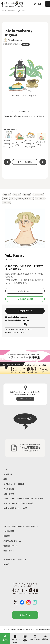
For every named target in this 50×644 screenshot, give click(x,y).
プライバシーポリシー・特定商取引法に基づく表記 (23, 498)
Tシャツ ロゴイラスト (20, 140)
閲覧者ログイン (5, 638)
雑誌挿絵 (27, 195)
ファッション (38, 195)
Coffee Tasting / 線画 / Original (31, 140)
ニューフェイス (35, 637)
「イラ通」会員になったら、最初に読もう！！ (22, 526)
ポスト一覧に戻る (25, 162)
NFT (6, 564)
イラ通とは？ (9, 474)
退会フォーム (9, 551)
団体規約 (7, 536)
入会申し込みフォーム (12, 541)
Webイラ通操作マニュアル (15, 508)
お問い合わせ (9, 494)
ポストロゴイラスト (41, 140)
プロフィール (25, 291)
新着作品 (45, 637)
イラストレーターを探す (15, 639)
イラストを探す (25, 638)
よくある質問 (9, 489)
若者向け (17, 195)
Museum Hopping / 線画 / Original (9, 140)
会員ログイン (25, 615)
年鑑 (5, 479)
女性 (12, 199)
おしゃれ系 (40, 199)
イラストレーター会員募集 (14, 484)
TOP (5, 469)
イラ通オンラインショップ (15, 559)
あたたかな (29, 199)
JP (35, 4)
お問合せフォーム (25, 311)
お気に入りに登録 (25, 299)
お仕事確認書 (9, 531)
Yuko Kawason (15, 40)
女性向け (7, 195)
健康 (5, 199)
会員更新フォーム (10, 546)
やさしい (7, 202)
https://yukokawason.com (17, 320)
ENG (39, 4)
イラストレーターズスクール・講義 (18, 503)
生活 (19, 199)
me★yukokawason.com (16, 317)
